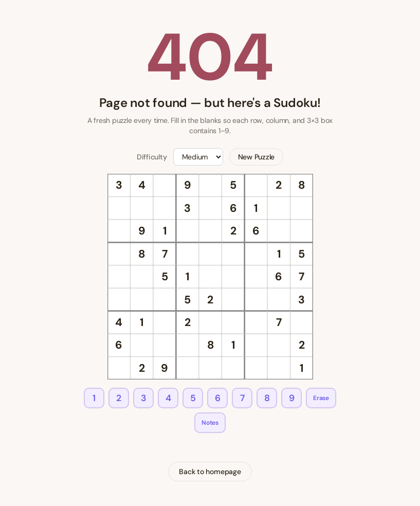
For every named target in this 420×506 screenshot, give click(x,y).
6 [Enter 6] (218, 398)
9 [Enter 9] (292, 398)
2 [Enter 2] (119, 398)
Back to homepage (210, 472)
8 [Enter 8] (267, 398)
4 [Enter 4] (168, 398)
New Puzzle (257, 157)
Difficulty (152, 157)
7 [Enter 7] (242, 398)
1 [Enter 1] (94, 398)
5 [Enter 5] (193, 398)
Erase (321, 398)
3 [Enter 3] (144, 398)
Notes (210, 423)
